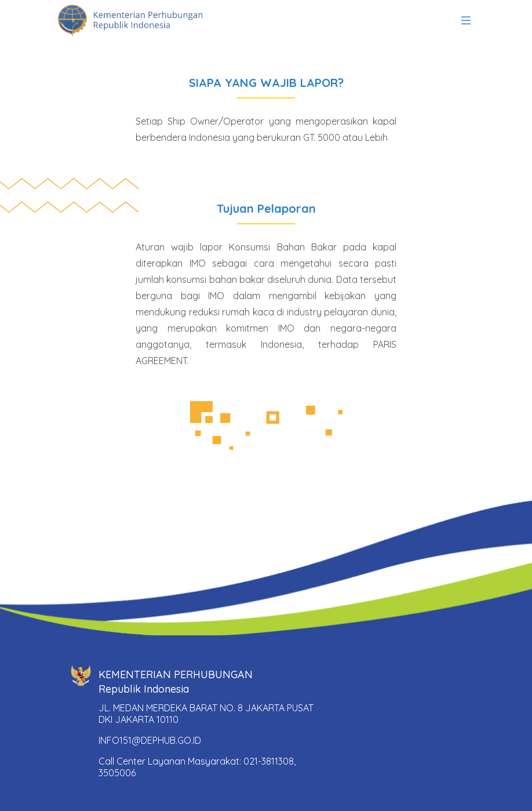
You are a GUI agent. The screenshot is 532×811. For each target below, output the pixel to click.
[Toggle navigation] (466, 21)
